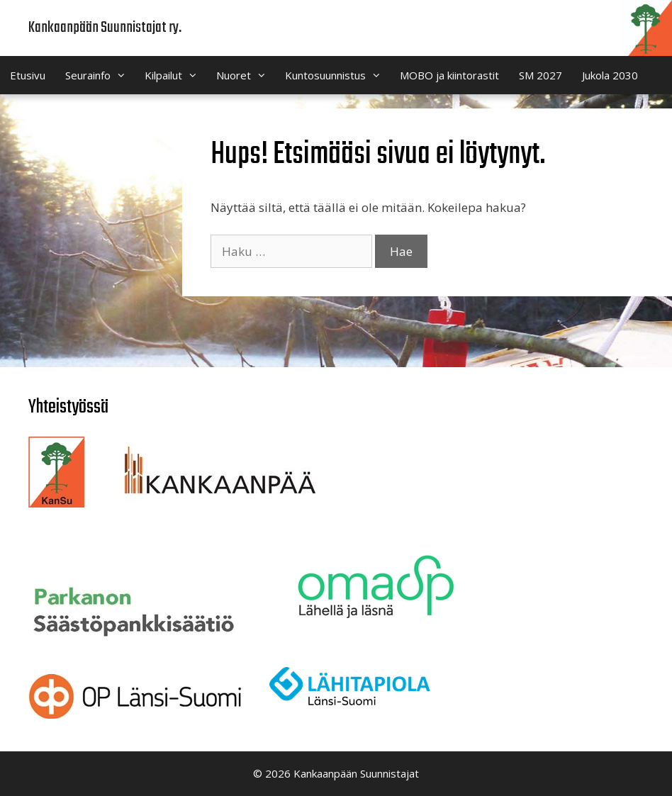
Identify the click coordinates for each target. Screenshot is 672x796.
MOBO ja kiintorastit (449, 75)
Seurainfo (100, 75)
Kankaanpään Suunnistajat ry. (105, 28)
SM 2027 (541, 75)
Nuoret (246, 75)
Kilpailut (175, 75)
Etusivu (28, 75)
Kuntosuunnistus (337, 75)
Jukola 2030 (610, 75)
